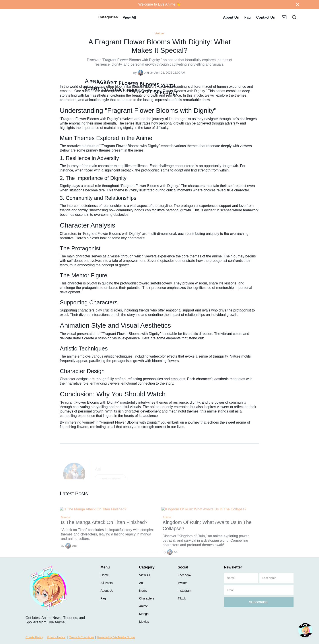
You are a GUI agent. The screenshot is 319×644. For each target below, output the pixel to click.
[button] (108, 18)
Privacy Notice (56, 637)
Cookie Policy (34, 637)
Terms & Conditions (82, 637)
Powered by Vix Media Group (116, 637)
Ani (147, 73)
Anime (159, 33)
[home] (56, 18)
